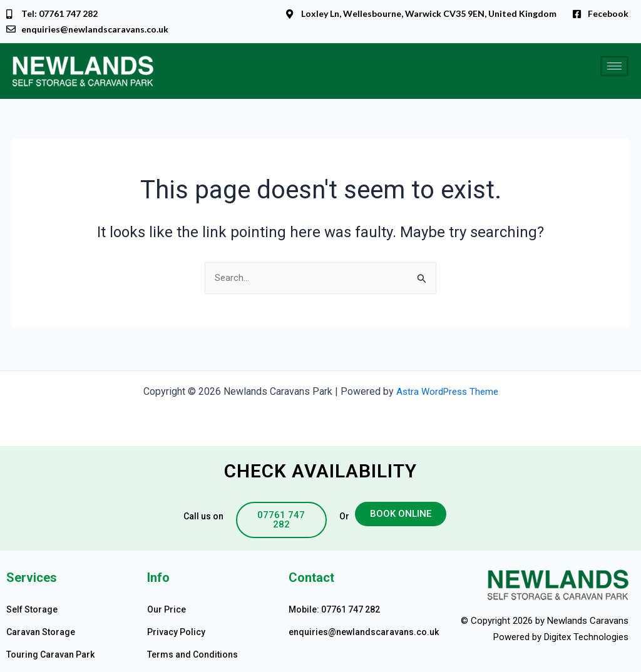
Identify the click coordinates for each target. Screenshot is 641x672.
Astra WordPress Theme (447, 391)
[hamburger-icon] (614, 67)
